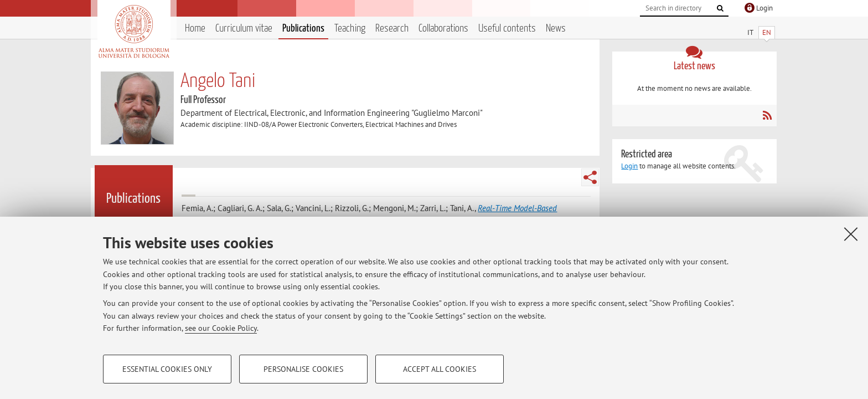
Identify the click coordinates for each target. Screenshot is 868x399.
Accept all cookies (440, 369)
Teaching (350, 29)
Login (629, 166)
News (556, 29)
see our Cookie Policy (221, 328)
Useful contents (507, 29)
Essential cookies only (167, 369)
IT (750, 32)
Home (195, 29)
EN (767, 32)
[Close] (851, 234)
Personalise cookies (303, 369)
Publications (303, 29)
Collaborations (443, 29)
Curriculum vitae (244, 29)
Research (392, 29)
